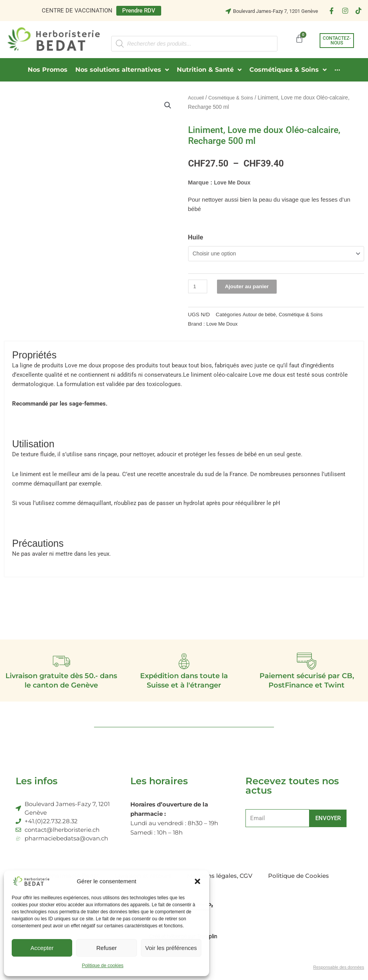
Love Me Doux (234, 182)
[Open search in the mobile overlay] (195, 44)
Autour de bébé (261, 316)
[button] (197, 881)
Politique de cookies (103, 966)
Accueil (197, 98)
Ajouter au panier (251, 288)
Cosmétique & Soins (234, 98)
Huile (196, 237)
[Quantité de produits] (199, 288)
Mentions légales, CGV (220, 881)
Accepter (42, 948)
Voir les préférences (171, 948)
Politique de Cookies (299, 881)
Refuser (107, 948)
